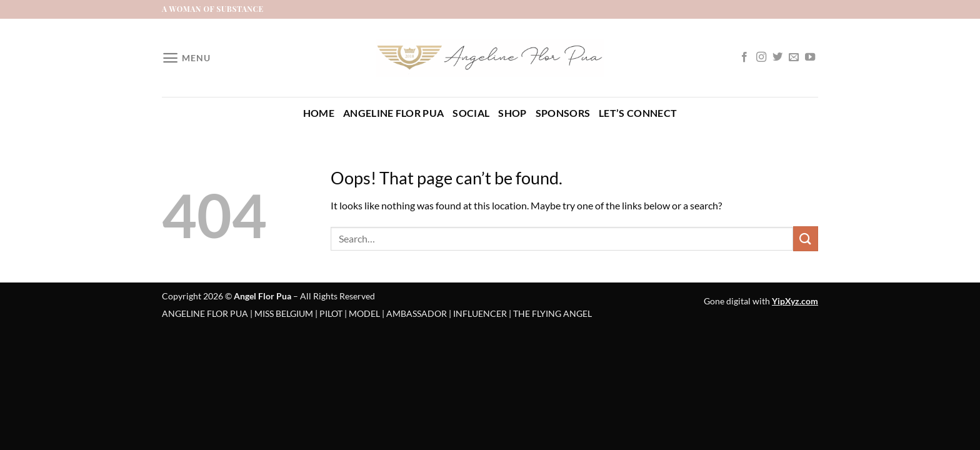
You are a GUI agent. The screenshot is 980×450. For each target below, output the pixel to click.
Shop (512, 113)
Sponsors (563, 113)
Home (319, 113)
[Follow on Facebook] (744, 57)
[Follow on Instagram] (761, 57)
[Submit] (806, 238)
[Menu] (186, 58)
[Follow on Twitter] (777, 57)
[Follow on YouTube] (810, 57)
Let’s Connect (638, 113)
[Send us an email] (794, 57)
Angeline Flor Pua (393, 113)
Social (471, 113)
